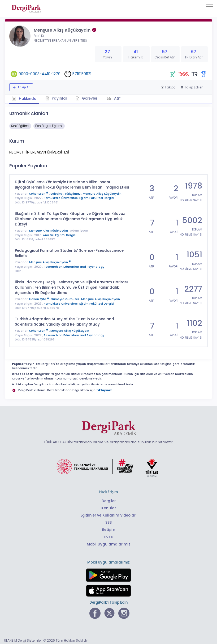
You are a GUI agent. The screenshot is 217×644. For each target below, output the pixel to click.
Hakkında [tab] (24, 98)
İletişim (109, 528)
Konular (109, 507)
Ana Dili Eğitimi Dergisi (60, 234)
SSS (108, 521)
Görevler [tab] (87, 98)
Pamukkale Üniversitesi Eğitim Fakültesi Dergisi (79, 197)
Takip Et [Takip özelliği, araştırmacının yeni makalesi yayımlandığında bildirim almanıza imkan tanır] (23, 87)
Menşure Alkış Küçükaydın (102, 193)
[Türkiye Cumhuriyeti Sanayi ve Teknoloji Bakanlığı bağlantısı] (108, 465)
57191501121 (82, 74)
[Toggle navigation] (209, 6)
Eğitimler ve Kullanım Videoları (109, 514)
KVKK (109, 535)
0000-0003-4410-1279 (40, 74)
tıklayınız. (105, 389)
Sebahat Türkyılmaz (66, 193)
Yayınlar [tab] (56, 98)
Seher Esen (39, 193)
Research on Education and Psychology (74, 265)
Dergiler (109, 499)
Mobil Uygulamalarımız (108, 542)
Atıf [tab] (118, 98)
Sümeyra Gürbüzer (66, 298)
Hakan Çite (40, 298)
